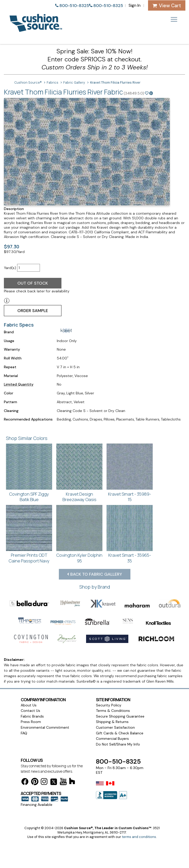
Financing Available (37, 805)
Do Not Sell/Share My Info (118, 744)
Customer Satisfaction (115, 727)
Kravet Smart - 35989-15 (130, 497)
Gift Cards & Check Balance (120, 733)
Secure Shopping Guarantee (120, 716)
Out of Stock (33, 283)
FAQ (24, 733)
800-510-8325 (74, 6)
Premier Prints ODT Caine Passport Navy (29, 558)
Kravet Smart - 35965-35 (130, 558)
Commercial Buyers (112, 739)
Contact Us (30, 711)
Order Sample (33, 311)
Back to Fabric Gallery (95, 574)
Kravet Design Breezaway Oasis (79, 497)
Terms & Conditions (113, 711)
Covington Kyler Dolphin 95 (79, 558)
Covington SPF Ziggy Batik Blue (29, 497)
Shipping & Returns (112, 722)
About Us (29, 705)
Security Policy (109, 705)
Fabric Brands (32, 716)
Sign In (135, 5)
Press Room (31, 722)
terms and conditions (139, 837)
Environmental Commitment (45, 727)
